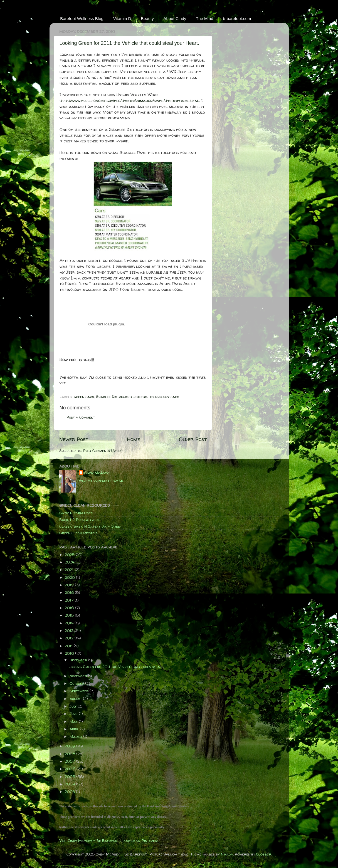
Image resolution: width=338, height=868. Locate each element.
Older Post (193, 439)
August (76, 699)
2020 (70, 577)
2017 (70, 600)
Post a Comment (81, 417)
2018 (70, 592)
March (76, 736)
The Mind (205, 18)
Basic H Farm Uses (76, 513)
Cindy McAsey (96, 473)
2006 (71, 769)
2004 (70, 784)
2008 (71, 754)
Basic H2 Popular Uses (80, 520)
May (74, 721)
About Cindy (175, 18)
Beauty (147, 18)
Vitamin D (122, 18)
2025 (70, 555)
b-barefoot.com (237, 18)
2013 (70, 630)
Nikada (227, 854)
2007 (70, 761)
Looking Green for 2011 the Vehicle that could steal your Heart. (129, 43)
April (75, 729)
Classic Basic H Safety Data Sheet (90, 526)
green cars (84, 397)
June (74, 714)
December (79, 660)
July (74, 706)
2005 (71, 776)
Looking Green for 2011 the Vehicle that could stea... (115, 667)
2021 (70, 570)
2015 (70, 615)
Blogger (264, 854)
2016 (70, 608)
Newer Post (74, 439)
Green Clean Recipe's (78, 533)
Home (133, 439)
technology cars (164, 397)
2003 (70, 792)
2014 (70, 623)
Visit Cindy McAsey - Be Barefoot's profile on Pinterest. (109, 840)
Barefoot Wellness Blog (82, 18)
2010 (70, 653)
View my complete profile (101, 480)
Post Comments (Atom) (103, 451)
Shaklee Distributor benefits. (122, 397)
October (77, 683)
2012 (70, 638)
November (79, 676)
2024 (70, 562)
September (80, 691)
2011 (69, 646)
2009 (71, 746)
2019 (70, 585)
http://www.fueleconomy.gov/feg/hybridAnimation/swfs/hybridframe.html (130, 101)
